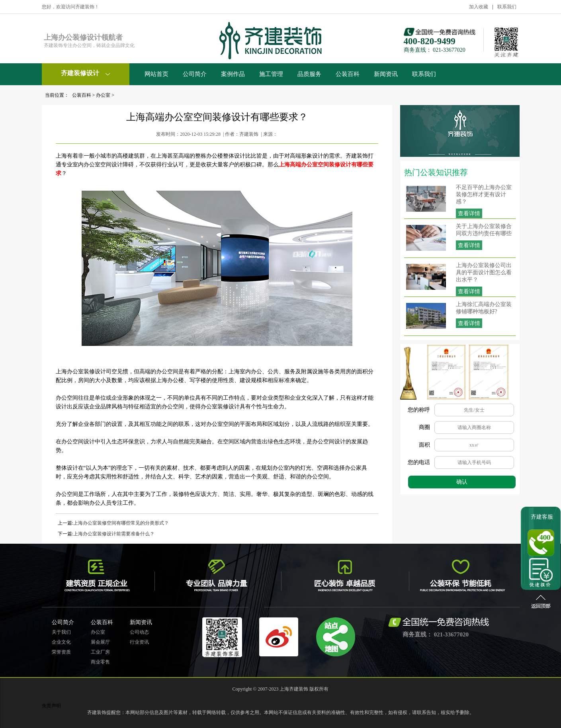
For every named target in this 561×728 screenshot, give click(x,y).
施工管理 (271, 74)
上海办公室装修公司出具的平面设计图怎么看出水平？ (484, 272)
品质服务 (309, 74)
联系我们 (507, 7)
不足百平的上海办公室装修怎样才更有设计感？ (484, 194)
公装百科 (348, 74)
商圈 (424, 427)
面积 (424, 445)
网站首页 (156, 74)
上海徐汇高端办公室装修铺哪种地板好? (484, 308)
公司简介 (195, 74)
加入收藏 (479, 7)
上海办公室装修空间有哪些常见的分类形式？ (121, 523)
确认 (462, 482)
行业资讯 (139, 642)
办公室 (103, 95)
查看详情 (469, 214)
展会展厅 (100, 642)
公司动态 (139, 632)
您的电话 (419, 462)
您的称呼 (419, 410)
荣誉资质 (61, 652)
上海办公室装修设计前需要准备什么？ (114, 534)
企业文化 (61, 642)
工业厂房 (100, 652)
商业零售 (100, 662)
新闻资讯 (386, 74)
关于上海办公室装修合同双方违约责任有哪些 (484, 230)
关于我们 (61, 632)
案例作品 (233, 74)
